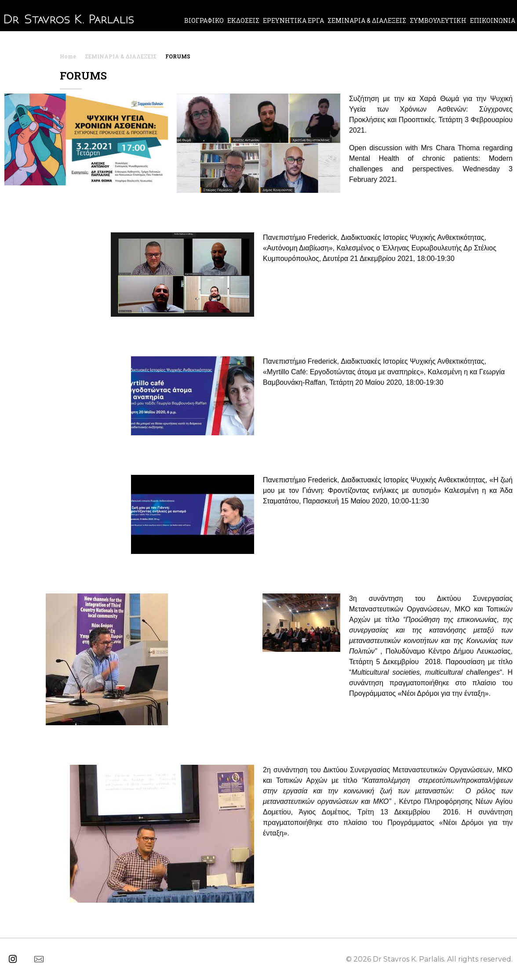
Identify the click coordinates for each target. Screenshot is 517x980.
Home (68, 56)
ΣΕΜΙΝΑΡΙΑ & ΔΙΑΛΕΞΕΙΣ (121, 56)
